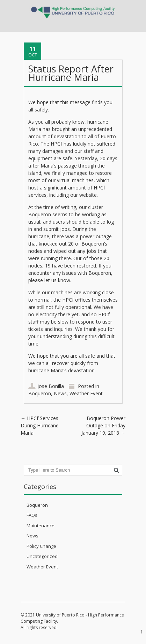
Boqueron (40, 393)
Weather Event (86, 393)
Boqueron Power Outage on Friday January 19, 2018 (103, 425)
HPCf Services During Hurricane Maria (40, 425)
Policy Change (41, 546)
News (60, 393)
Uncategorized (42, 556)
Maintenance (41, 526)
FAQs (32, 515)
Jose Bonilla (51, 386)
